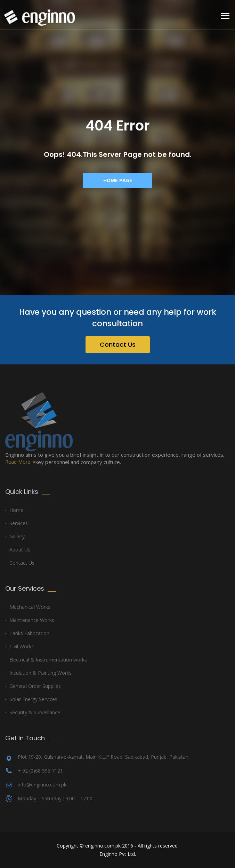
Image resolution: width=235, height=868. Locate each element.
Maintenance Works (32, 620)
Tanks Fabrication (29, 633)
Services (19, 523)
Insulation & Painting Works (40, 673)
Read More (18, 462)
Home (16, 510)
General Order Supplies (35, 686)
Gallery (17, 536)
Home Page (118, 180)
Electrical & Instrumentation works (48, 660)
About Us (20, 550)
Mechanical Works (30, 607)
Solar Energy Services (33, 699)
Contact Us (118, 344)
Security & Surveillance (35, 712)
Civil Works (22, 646)
